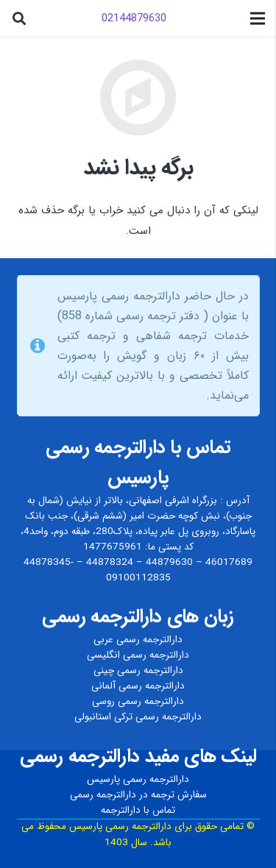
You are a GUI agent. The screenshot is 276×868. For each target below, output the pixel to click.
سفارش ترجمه (179, 795)
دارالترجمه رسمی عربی (138, 640)
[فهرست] (258, 18)
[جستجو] (19, 18)
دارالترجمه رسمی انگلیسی (138, 655)
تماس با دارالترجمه (138, 810)
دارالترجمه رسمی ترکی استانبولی (138, 717)
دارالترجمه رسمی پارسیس (138, 779)
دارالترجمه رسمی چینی (138, 670)
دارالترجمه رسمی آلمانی (138, 686)
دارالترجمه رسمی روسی (138, 701)
